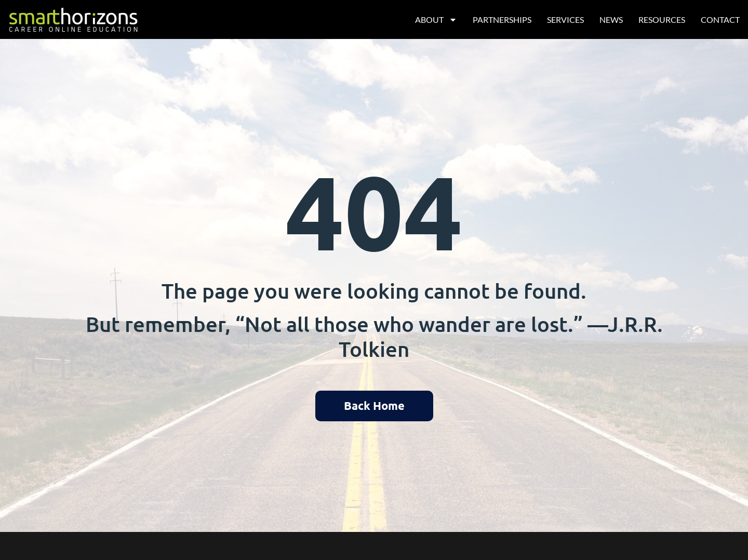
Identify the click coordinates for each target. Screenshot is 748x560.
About (436, 20)
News (611, 19)
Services (565, 19)
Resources (662, 19)
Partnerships (502, 19)
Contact (720, 19)
